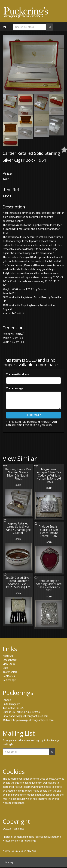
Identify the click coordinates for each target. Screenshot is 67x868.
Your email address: (18, 374)
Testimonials (10, 672)
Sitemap (9, 862)
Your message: (15, 388)
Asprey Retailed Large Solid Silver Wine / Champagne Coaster (18, 528)
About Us (8, 656)
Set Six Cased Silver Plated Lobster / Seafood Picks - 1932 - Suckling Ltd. (18, 581)
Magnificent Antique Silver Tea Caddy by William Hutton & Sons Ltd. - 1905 (48, 475)
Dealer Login (10, 680)
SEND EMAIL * (33, 415)
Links (5, 668)
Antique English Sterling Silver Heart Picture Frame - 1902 (48, 531)
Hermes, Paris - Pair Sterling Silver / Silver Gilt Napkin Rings (18, 474)
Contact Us (9, 676)
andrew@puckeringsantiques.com (29, 716)
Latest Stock (10, 660)
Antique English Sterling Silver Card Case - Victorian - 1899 (48, 585)
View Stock (9, 664)
